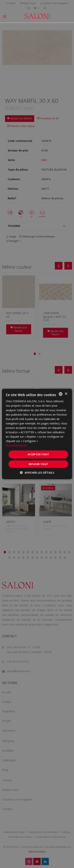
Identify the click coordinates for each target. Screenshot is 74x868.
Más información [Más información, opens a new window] (16, 445)
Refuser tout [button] (38, 464)
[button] (37, 473)
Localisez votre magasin (54, 3)
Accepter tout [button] (38, 454)
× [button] (66, 394)
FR (35, 8)
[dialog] (37, 434)
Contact (11, 3)
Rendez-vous (28, 3)
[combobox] (61, 394)
